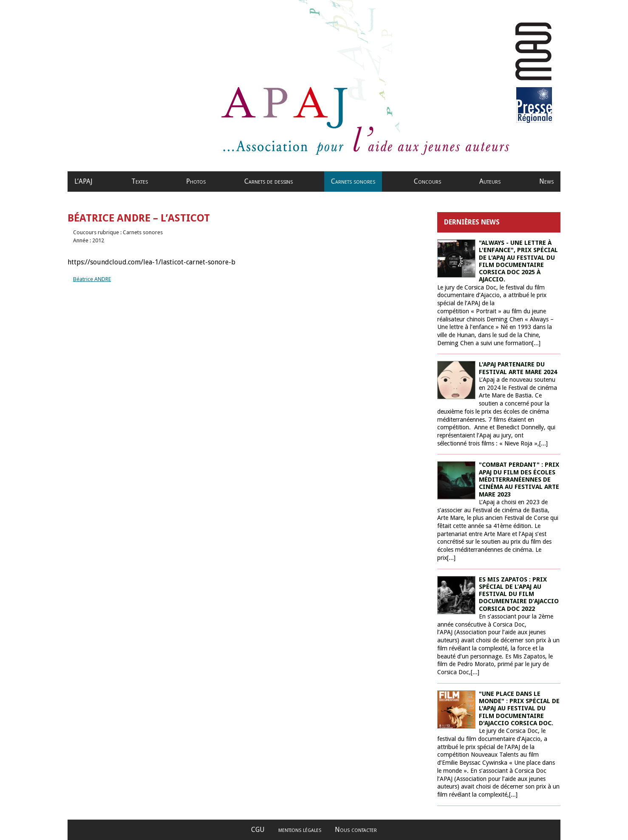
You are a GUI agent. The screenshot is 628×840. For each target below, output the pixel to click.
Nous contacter (356, 830)
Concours (427, 181)
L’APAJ (83, 181)
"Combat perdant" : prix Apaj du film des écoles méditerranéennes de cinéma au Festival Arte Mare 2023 (519, 479)
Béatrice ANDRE (92, 279)
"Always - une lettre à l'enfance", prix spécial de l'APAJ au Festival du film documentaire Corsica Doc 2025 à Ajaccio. (518, 261)
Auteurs (490, 181)
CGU (258, 830)
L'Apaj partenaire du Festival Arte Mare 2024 (518, 368)
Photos (196, 181)
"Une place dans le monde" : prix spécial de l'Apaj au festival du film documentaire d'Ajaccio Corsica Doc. (519, 708)
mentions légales (300, 830)
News (546, 181)
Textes (140, 181)
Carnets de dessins (269, 181)
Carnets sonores (353, 181)
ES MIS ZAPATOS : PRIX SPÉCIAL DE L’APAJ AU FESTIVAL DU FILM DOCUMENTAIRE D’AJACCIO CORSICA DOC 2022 (519, 594)
